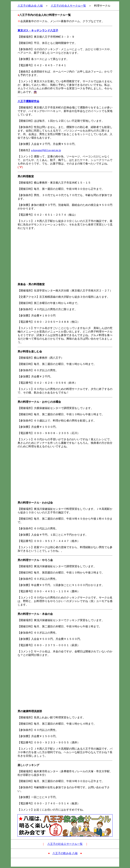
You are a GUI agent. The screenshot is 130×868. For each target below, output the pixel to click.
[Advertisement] (65, 256)
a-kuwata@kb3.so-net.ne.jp (46, 150)
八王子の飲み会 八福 (30, 6)
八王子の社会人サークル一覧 (68, 6)
